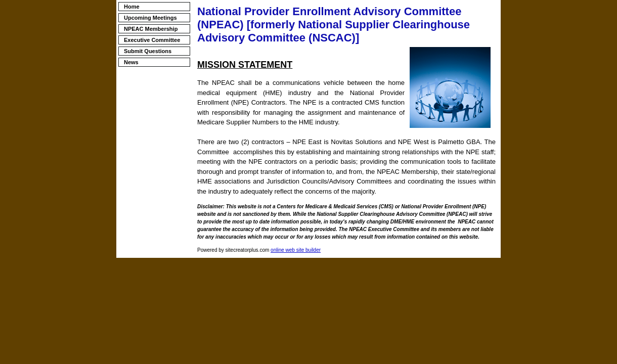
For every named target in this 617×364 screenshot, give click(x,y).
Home (132, 7)
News (131, 62)
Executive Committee (152, 40)
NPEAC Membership (151, 29)
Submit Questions (148, 51)
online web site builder (296, 250)
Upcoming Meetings (150, 18)
